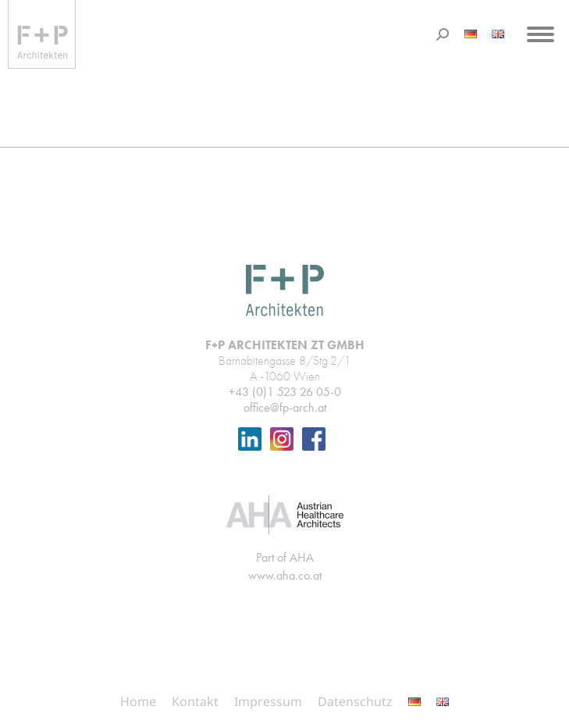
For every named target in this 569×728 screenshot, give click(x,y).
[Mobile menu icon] (541, 34)
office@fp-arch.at (285, 407)
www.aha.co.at (285, 575)
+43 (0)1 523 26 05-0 (285, 392)
